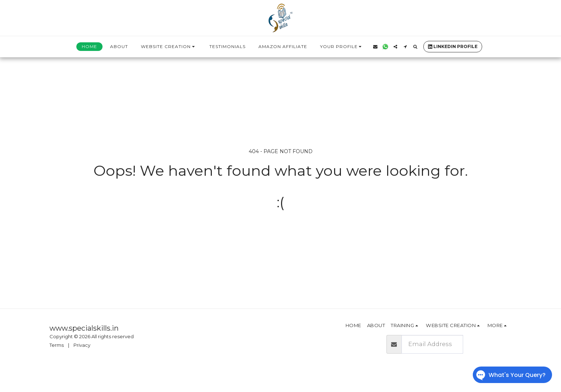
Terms (57, 345)
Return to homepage (280, 231)
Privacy (82, 345)
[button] (169, 47)
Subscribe (487, 344)
